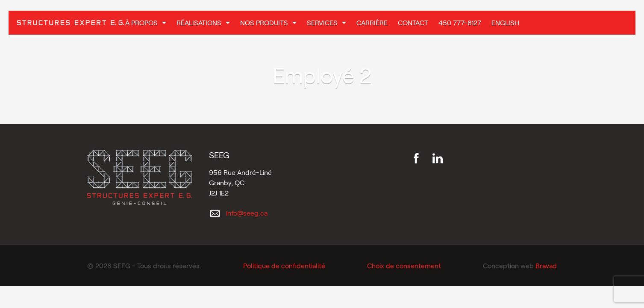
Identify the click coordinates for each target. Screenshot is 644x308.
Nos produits (264, 22)
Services (322, 22)
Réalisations (199, 22)
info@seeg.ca (247, 213)
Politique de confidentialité (284, 265)
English (505, 22)
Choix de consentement (404, 265)
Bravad (546, 265)
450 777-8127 (460, 22)
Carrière (372, 22)
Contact (413, 22)
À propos (141, 22)
